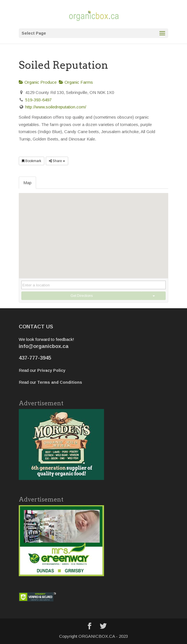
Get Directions (82, 296)
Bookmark (32, 161)
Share (57, 161)
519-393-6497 (38, 100)
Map (27, 183)
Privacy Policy (51, 370)
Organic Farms (76, 82)
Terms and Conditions (60, 382)
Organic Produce (38, 82)
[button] (93, 230)
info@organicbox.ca (44, 346)
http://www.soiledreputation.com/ (56, 107)
